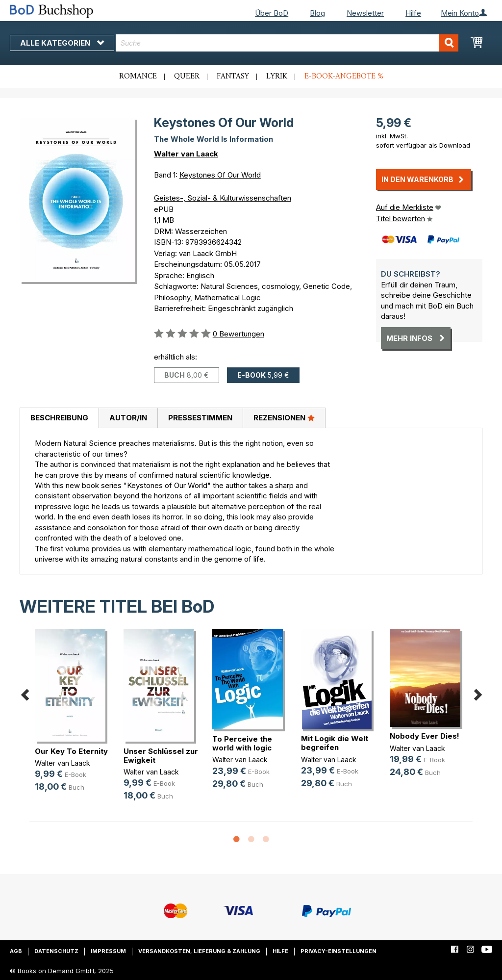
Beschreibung (59, 418)
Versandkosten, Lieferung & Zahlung (199, 951)
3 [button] (266, 840)
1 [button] (236, 840)
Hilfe (413, 13)
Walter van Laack (186, 154)
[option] (74, 718)
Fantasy (233, 77)
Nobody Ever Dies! (425, 736)
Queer (187, 77)
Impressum (108, 951)
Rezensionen (284, 417)
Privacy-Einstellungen (339, 951)
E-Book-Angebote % (344, 77)
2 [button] (251, 840)
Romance (138, 77)
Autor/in (128, 418)
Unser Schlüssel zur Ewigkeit (161, 756)
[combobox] (287, 43)
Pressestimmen (200, 418)
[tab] (59, 418)
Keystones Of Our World (220, 175)
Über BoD (272, 13)
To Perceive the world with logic (242, 743)
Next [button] (477, 693)
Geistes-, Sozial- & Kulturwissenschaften (223, 198)
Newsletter (365, 13)
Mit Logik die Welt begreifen (335, 743)
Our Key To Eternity (71, 751)
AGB (16, 951)
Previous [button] (25, 693)
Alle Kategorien (62, 43)
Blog (317, 13)
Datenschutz (56, 951)
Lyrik (277, 77)
